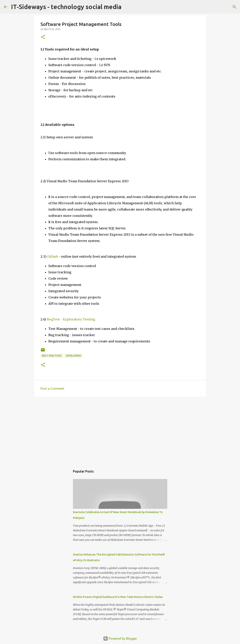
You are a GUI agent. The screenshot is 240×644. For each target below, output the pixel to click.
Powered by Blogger (120, 639)
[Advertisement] (120, 430)
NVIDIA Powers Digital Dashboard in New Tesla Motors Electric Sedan (118, 597)
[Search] (234, 7)
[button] (43, 37)
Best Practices (52, 356)
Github (52, 256)
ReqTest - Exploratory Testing (71, 319)
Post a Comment (52, 389)
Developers (74, 356)
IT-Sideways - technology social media (66, 7)
